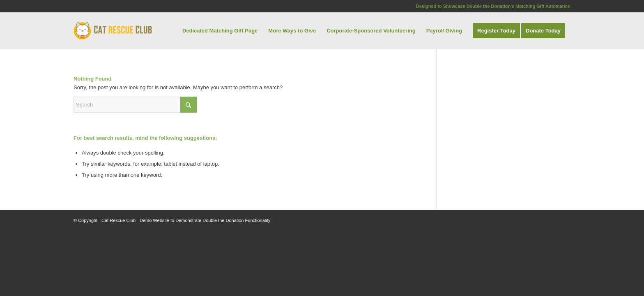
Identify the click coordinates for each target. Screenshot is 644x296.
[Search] (135, 105)
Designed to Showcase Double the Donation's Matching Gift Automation (493, 6)
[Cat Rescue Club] (113, 31)
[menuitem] (220, 31)
